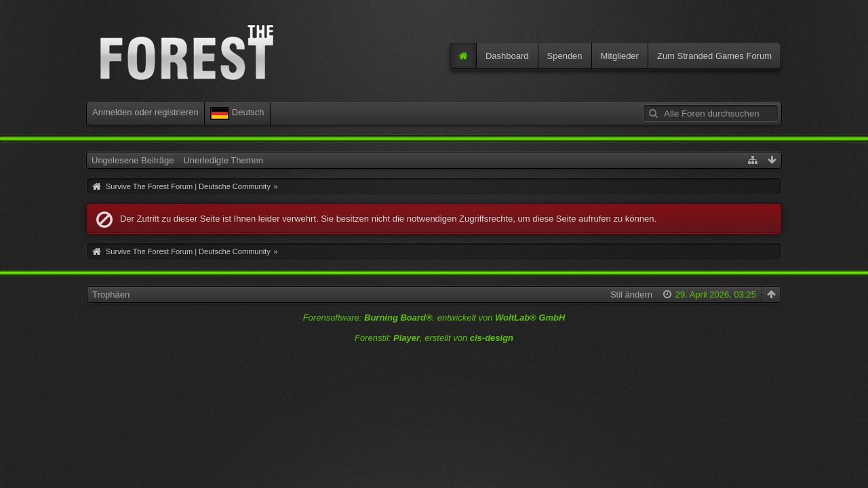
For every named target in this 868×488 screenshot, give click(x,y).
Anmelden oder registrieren (145, 112)
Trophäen (111, 294)
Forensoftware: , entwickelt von (434, 318)
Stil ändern (631, 294)
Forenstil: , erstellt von (434, 338)
